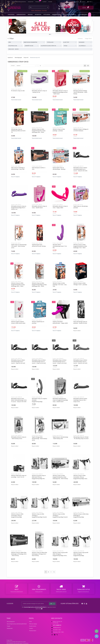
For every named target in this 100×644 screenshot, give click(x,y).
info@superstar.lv (56, 628)
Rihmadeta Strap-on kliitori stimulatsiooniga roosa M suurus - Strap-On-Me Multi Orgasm (80, 362)
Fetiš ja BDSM (47, 15)
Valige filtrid (88, 38)
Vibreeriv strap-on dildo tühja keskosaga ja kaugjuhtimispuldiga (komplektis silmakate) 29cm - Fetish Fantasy (81, 517)
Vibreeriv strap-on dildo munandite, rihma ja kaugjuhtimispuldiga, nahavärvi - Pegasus (17, 516)
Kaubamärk (31, 2)
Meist (9, 2)
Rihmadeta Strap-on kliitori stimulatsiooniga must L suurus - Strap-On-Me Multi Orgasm (18, 362)
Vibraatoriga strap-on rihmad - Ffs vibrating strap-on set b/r (81, 438)
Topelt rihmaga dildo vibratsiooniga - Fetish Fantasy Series (39, 439)
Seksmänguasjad (56, 15)
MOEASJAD (30, 15)
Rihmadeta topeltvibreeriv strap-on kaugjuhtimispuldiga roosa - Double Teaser (60, 400)
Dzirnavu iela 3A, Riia (65, 9)
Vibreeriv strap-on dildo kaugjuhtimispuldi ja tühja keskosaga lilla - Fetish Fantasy (60, 477)
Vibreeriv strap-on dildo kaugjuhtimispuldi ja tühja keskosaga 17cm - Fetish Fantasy (80, 247)
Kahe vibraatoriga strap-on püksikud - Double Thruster (80, 322)
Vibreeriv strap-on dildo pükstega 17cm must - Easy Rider (60, 285)
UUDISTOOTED (11, 15)
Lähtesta (80, 38)
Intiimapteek (38, 15)
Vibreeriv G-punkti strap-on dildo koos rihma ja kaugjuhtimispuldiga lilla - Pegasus (39, 478)
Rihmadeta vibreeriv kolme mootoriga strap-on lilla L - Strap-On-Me (80, 400)
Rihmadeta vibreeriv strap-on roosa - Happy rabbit (60, 207)
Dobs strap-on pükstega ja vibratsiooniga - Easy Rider (18, 168)
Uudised (44, 2)
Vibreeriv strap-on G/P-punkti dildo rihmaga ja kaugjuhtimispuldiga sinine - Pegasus (60, 555)
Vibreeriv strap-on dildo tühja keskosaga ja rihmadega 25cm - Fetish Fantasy (19, 554)
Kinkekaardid (10, 628)
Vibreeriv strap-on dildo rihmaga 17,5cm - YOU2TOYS (80, 284)
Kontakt (50, 2)
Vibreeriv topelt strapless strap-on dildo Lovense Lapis (18, 322)
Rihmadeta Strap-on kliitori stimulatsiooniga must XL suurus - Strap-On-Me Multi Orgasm (60, 362)
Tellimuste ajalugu (33, 624)
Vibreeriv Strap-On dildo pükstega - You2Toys (59, 130)
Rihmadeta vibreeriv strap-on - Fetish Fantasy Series (19, 438)
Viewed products (33, 631)
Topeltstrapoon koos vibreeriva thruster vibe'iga (39, 245)
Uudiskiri (31, 628)
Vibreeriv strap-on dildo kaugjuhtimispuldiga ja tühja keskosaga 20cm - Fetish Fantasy (39, 285)
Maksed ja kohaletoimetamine (19, 2)
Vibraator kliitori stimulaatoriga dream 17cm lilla (60, 246)
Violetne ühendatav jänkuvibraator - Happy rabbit (60, 322)
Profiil (30, 622)
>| (54, 572)
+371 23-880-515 (56, 625)
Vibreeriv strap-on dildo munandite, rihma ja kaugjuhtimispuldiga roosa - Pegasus (81, 478)
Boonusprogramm (11, 622)
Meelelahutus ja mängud (69, 15)
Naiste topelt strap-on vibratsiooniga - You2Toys (59, 168)
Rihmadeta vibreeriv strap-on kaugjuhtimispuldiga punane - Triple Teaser (60, 92)
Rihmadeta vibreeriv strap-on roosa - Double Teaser (39, 207)
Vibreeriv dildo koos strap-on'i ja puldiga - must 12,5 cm (19, 476)
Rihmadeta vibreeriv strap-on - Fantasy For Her (39, 91)
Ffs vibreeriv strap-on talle (18, 91)
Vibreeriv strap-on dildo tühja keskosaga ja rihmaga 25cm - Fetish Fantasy (39, 554)
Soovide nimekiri (33, 626)
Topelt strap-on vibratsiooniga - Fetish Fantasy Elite (60, 438)
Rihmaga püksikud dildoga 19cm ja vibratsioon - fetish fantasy (80, 92)
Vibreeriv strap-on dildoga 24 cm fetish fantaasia (81, 130)
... (90, 15)
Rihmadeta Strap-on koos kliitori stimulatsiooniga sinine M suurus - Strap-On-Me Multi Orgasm (19, 401)
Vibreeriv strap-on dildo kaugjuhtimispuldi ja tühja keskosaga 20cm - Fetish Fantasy (39, 131)
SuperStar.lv (10, 58)
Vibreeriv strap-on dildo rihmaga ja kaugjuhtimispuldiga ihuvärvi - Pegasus (39, 516)
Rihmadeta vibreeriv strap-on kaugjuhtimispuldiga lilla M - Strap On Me (19, 208)
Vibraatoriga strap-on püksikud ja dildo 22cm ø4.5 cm (18, 131)
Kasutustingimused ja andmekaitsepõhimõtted (17, 624)
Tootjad (8, 626)
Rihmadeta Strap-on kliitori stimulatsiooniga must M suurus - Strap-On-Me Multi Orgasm (39, 362)
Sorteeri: (13, 66)
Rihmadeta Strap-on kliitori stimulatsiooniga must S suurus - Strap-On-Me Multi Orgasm (80, 170)
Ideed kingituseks (82, 15)
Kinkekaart (38, 2)
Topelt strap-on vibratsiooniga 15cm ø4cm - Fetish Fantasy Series (19, 246)
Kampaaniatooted (21, 15)
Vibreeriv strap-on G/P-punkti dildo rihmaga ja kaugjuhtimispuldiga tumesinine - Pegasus (81, 555)
